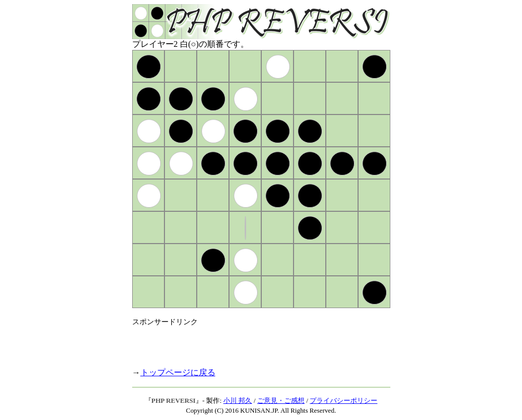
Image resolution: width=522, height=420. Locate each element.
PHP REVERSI (174, 401)
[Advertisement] (254, 342)
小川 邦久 (238, 401)
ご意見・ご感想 (281, 401)
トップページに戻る (178, 372)
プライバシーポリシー (343, 401)
